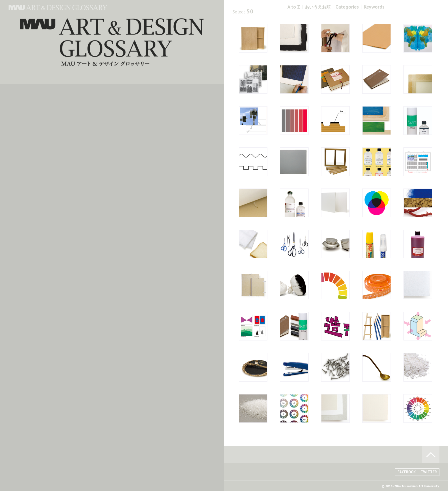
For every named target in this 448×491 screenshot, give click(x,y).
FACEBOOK (407, 472)
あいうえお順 (318, 7)
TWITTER (429, 472)
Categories (347, 7)
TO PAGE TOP (431, 455)
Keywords (374, 7)
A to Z (294, 7)
